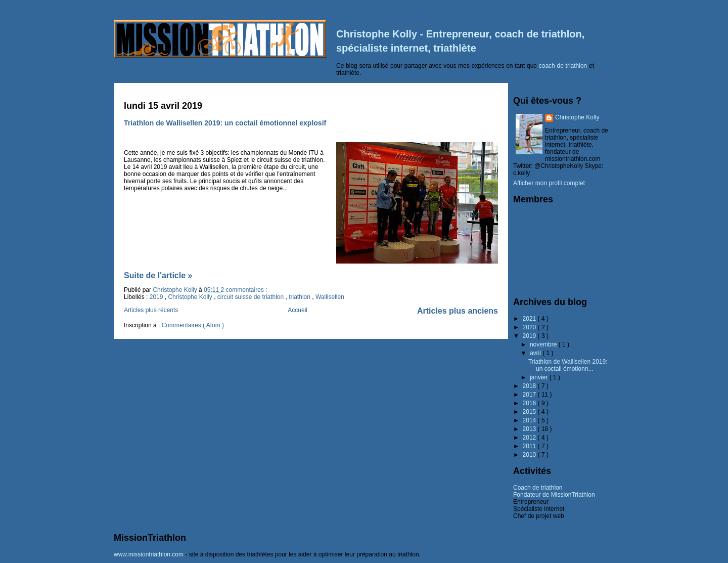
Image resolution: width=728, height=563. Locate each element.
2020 (530, 327)
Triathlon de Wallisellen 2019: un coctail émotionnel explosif (225, 123)
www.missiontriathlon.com (149, 554)
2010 (530, 455)
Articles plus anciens (458, 311)
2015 (530, 412)
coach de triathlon (563, 66)
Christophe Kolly (191, 297)
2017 (530, 395)
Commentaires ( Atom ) (193, 325)
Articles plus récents (151, 310)
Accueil (298, 310)
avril (536, 353)
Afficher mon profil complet (549, 183)
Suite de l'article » (158, 275)
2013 (530, 429)
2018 (530, 386)
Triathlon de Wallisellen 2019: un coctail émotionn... (568, 365)
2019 (157, 297)
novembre (544, 344)
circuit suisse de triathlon (252, 297)
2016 (530, 403)
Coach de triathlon (538, 488)
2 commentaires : (244, 290)
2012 (530, 438)
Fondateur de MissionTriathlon (554, 495)
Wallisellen (330, 297)
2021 (530, 319)
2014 (530, 420)
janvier (540, 377)
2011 (530, 446)
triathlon (300, 297)
